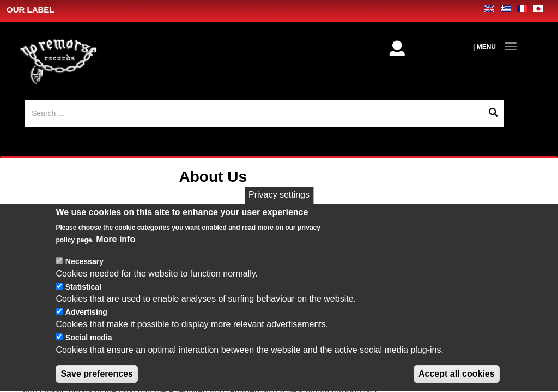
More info (116, 245)
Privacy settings (279, 200)
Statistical (83, 292)
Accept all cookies (457, 379)
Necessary (84, 266)
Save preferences (97, 379)
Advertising (86, 317)
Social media (89, 342)
